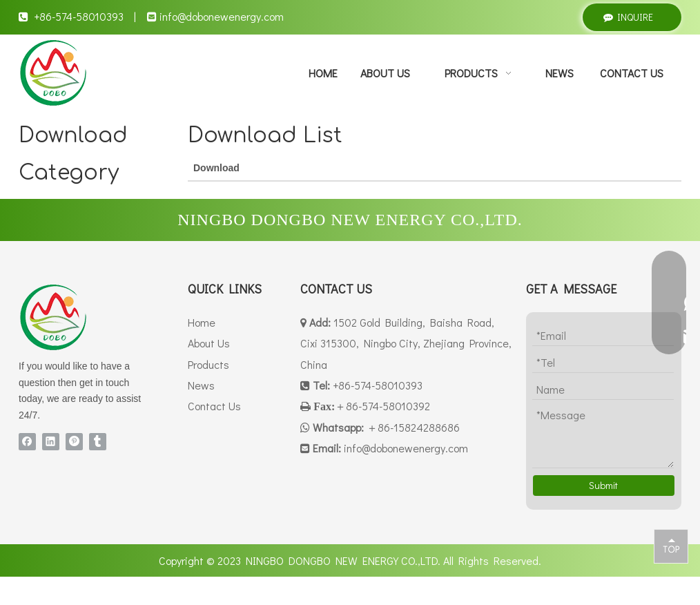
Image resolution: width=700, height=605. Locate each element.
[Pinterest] (74, 442)
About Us (209, 343)
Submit (603, 485)
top (671, 546)
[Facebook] (27, 442)
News (201, 385)
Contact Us (214, 406)
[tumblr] (98, 442)
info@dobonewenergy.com (222, 16)
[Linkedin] (51, 442)
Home (202, 322)
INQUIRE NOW (628, 21)
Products (208, 364)
